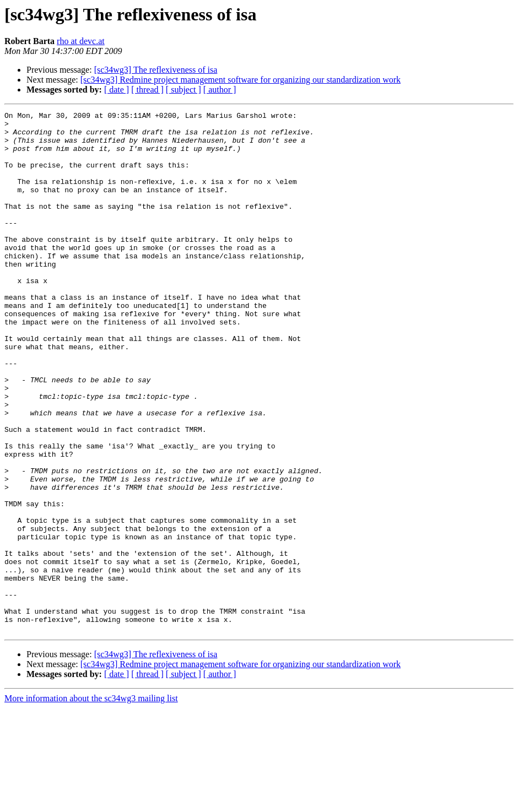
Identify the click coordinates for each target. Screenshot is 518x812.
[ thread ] (147, 90)
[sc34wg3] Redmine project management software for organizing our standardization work (241, 80)
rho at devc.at (81, 41)
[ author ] (220, 90)
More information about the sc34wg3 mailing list (91, 802)
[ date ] (117, 90)
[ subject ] (184, 90)
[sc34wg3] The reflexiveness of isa (156, 70)
